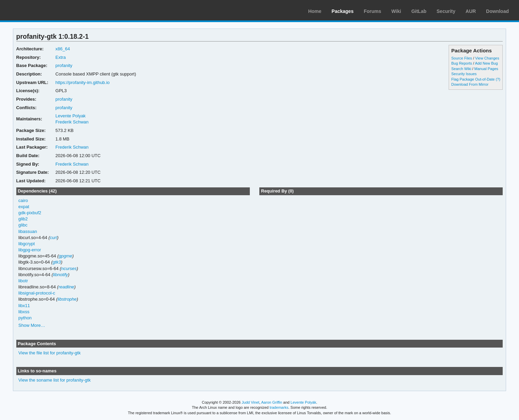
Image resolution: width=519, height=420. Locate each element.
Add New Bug (486, 63)
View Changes (487, 58)
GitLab (419, 11)
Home (315, 11)
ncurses (69, 268)
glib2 (23, 219)
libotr (23, 281)
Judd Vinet (250, 402)
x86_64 (63, 49)
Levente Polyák (303, 402)
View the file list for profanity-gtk (49, 353)
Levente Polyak (71, 116)
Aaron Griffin (272, 402)
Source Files (462, 58)
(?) (498, 79)
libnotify (60, 275)
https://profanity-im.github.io (83, 82)
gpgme (66, 256)
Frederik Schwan (72, 122)
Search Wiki (461, 69)
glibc (23, 225)
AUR (471, 11)
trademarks (279, 407)
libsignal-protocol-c (37, 293)
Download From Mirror (470, 84)
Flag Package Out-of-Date (473, 79)
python (25, 318)
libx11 (24, 306)
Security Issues (464, 74)
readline (66, 287)
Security (446, 11)
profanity (64, 65)
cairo (23, 200)
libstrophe (67, 299)
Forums (372, 11)
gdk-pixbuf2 (30, 213)
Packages (343, 11)
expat (24, 207)
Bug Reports (462, 63)
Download (497, 11)
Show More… (32, 325)
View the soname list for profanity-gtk (55, 380)
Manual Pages (486, 69)
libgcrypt (27, 244)
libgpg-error (30, 250)
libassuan (28, 231)
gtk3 (57, 262)
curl (54, 238)
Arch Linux (37, 10)
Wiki (396, 11)
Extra (60, 57)
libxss (24, 312)
